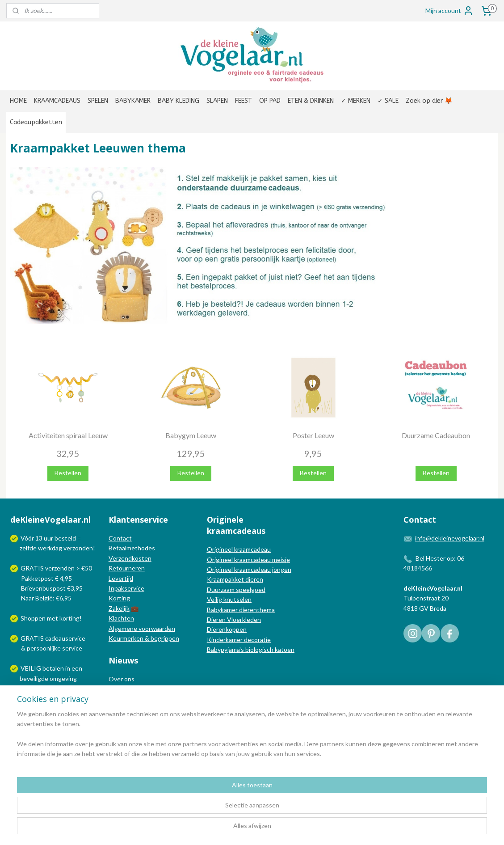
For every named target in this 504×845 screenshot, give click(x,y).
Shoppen (33, 618)
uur (48, 538)
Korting (119, 598)
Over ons (122, 679)
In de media (125, 689)
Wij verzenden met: (48, 698)
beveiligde (34, 678)
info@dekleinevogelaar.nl (450, 538)
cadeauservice (65, 638)
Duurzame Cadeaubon (436, 435)
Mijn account (449, 11)
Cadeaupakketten (36, 122)
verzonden (78, 548)
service (71, 648)
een (77, 668)
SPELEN (98, 101)
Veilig (215, 599)
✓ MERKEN (356, 101)
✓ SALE (388, 101)
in (68, 668)
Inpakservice (126, 588)
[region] (193, 810)
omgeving (63, 678)
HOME (18, 101)
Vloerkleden (243, 619)
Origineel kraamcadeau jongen (249, 569)
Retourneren (127, 568)
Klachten (121, 618)
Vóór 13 (32, 538)
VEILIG (31, 668)
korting (69, 618)
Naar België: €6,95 (46, 598)
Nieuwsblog (125, 699)
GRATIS (33, 638)
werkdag (50, 548)
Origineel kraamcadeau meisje (248, 560)
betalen (53, 668)
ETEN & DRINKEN (311, 101)
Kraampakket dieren (235, 579)
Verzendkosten (130, 558)
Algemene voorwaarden (142, 628)
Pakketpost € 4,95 (42, 578)
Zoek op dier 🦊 (429, 101)
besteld (65, 538)
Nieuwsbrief (126, 709)
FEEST (244, 101)
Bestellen (68, 473)
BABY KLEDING (178, 101)
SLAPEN (217, 101)
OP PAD (270, 101)
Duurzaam (221, 589)
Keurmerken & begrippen (144, 638)
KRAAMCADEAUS (57, 101)
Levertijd (121, 578)
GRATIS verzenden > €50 (56, 568)
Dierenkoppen (227, 629)
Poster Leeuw (313, 435)
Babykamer (222, 610)
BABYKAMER (133, 101)
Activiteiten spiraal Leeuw (68, 435)
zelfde (28, 548)
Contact (120, 538)
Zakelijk (119, 608)
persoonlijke (44, 648)
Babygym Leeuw (191, 435)
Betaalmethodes (132, 548)
